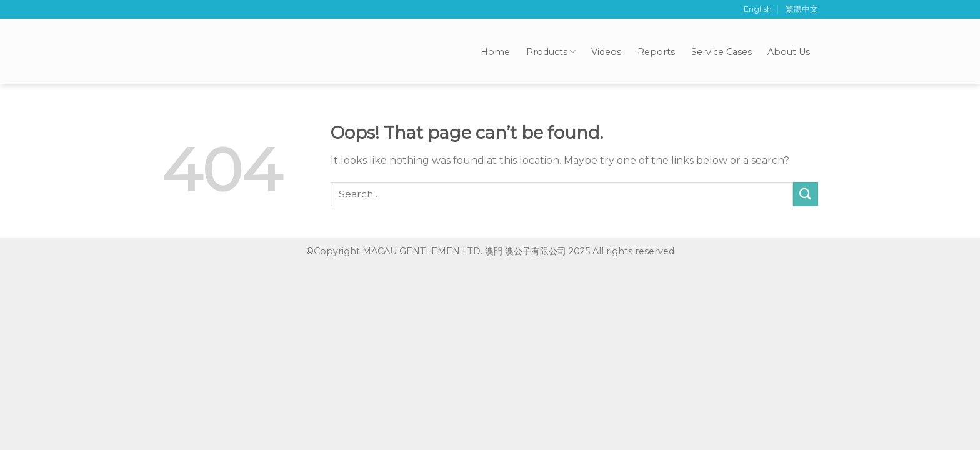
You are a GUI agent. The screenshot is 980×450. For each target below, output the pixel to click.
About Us (789, 52)
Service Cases (722, 52)
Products (551, 52)
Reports (656, 52)
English (758, 9)
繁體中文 (802, 9)
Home (495, 52)
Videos (606, 52)
